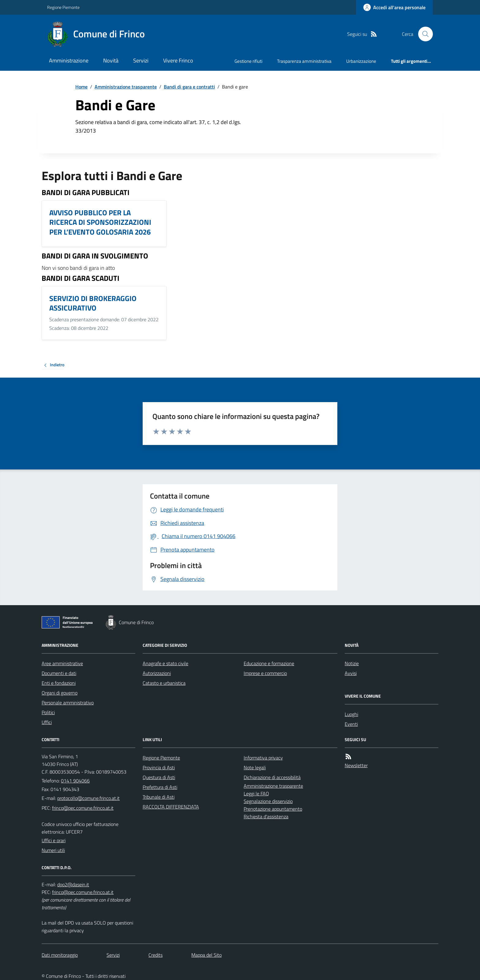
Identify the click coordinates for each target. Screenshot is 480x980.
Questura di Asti (159, 777)
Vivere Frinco (178, 60)
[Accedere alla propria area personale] (394, 7)
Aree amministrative (62, 663)
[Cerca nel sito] (423, 34)
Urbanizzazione (361, 61)
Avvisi (351, 673)
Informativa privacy (263, 758)
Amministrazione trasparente (126, 87)
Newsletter (356, 765)
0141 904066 (75, 781)
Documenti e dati (59, 673)
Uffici (47, 722)
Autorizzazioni (157, 673)
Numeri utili (53, 850)
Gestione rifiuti (248, 61)
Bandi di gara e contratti (189, 87)
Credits (156, 955)
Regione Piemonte (63, 7)
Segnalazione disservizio (268, 801)
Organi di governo (60, 693)
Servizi (141, 60)
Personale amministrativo (68, 703)
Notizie (352, 663)
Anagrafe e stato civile (165, 663)
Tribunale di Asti (159, 797)
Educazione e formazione (269, 663)
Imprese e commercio (265, 673)
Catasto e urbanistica (164, 683)
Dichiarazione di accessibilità (272, 777)
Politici (48, 712)
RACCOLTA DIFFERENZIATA (171, 807)
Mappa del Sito (206, 955)
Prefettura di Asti (160, 787)
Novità (111, 60)
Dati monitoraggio (60, 955)
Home (81, 87)
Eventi (351, 724)
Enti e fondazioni (59, 683)
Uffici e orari (54, 840)
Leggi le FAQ (256, 793)
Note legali (255, 767)
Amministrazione (69, 60)
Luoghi (351, 714)
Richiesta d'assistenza (266, 816)
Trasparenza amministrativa (304, 61)
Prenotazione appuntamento (273, 809)
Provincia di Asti (159, 767)
